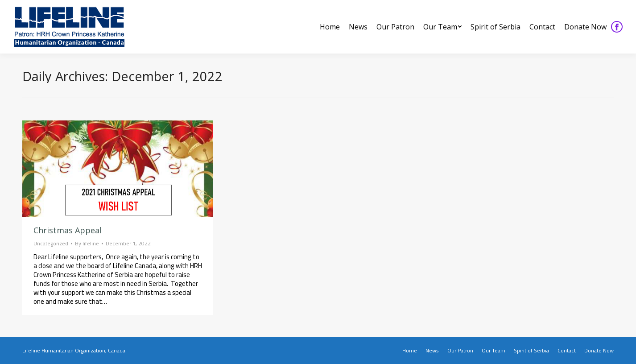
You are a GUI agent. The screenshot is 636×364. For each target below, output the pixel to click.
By (87, 244)
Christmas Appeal (68, 230)
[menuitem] (330, 27)
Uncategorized (51, 243)
